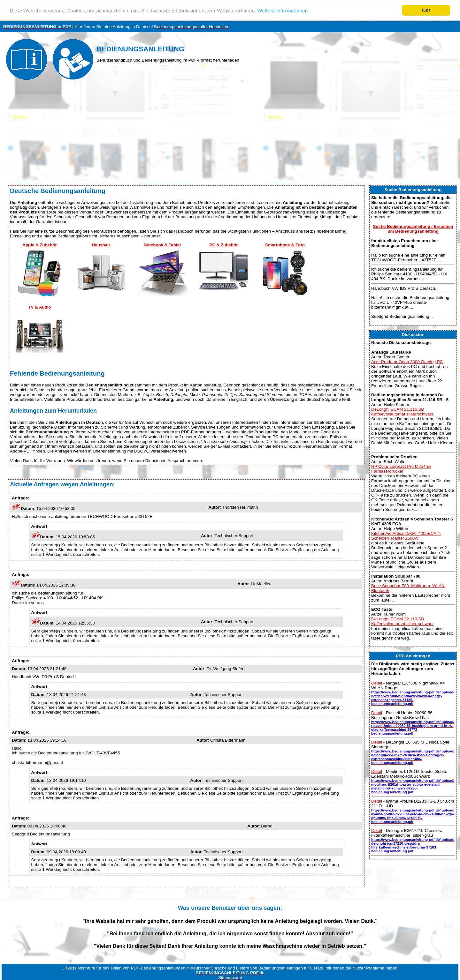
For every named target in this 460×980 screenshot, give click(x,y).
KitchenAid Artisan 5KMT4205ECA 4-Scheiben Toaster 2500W (406, 535)
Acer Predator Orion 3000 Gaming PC (407, 361)
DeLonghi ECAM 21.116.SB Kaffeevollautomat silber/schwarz (402, 412)
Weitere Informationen (283, 10)
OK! (426, 10)
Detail (377, 683)
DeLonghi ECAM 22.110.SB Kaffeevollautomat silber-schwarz (402, 621)
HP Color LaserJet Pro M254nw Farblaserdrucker (401, 469)
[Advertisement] (230, 134)
